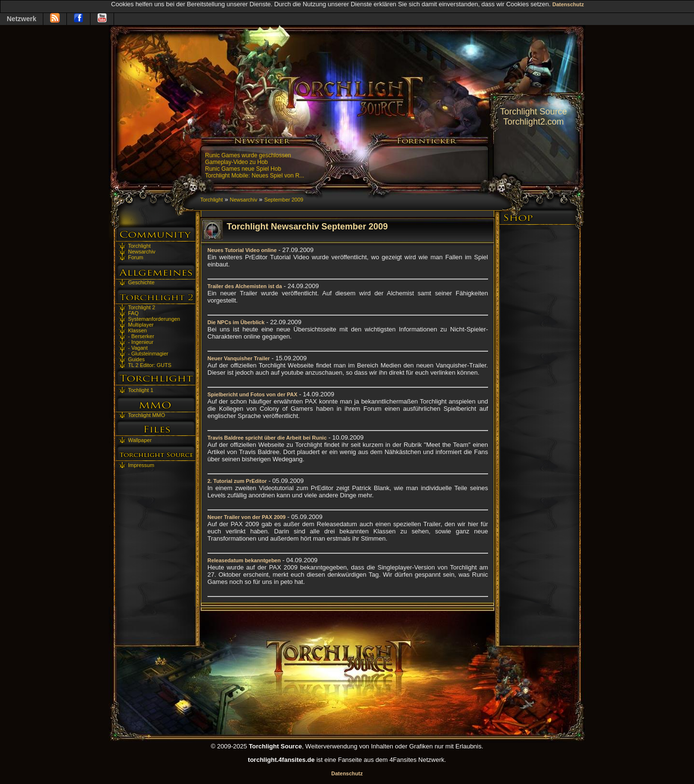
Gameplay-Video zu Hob (237, 162)
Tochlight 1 (141, 390)
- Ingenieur (141, 342)
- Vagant (138, 348)
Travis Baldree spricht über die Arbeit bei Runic (267, 438)
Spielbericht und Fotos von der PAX (252, 394)
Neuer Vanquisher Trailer (239, 358)
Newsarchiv (142, 252)
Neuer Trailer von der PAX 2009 (246, 517)
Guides (136, 359)
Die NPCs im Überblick (236, 322)
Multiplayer (141, 325)
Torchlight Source (533, 112)
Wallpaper (140, 440)
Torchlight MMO (147, 415)
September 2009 (284, 200)
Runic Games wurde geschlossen (248, 155)
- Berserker (141, 336)
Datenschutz (568, 4)
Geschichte (141, 282)
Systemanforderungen (154, 319)
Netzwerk (21, 19)
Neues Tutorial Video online (242, 250)
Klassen (137, 330)
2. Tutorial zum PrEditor (237, 481)
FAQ (133, 313)
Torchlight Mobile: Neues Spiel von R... (255, 176)
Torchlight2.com (533, 122)
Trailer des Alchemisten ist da (245, 286)
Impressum (141, 465)
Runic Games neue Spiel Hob (243, 169)
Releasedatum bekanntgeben (244, 560)
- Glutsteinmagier (148, 354)
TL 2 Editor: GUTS (150, 365)
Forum (136, 257)
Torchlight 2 (141, 307)
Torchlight (139, 246)
